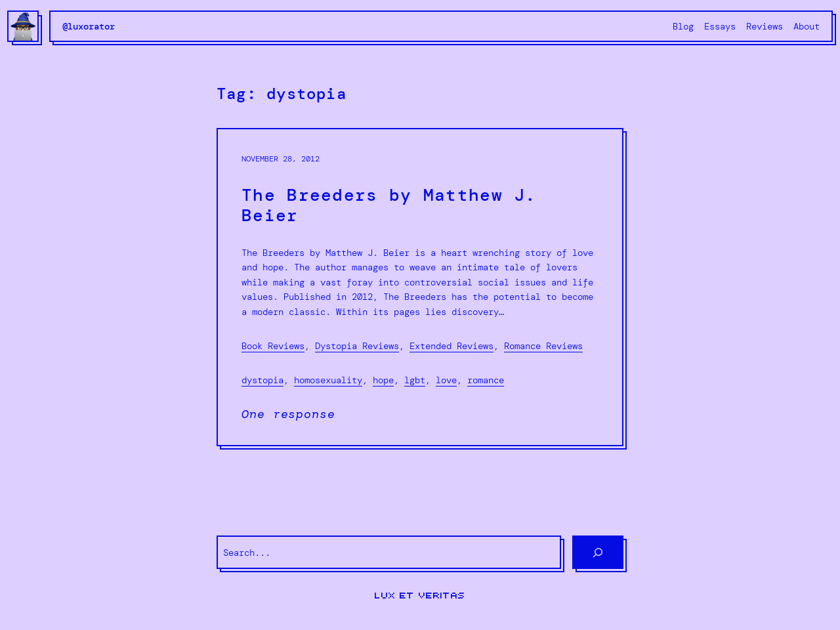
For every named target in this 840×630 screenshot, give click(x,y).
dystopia (262, 380)
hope (383, 380)
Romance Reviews (543, 346)
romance (486, 380)
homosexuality (328, 380)
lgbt (415, 380)
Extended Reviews (451, 346)
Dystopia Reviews (357, 346)
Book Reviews (273, 346)
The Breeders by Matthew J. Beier (389, 205)
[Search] (598, 552)
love (446, 380)
